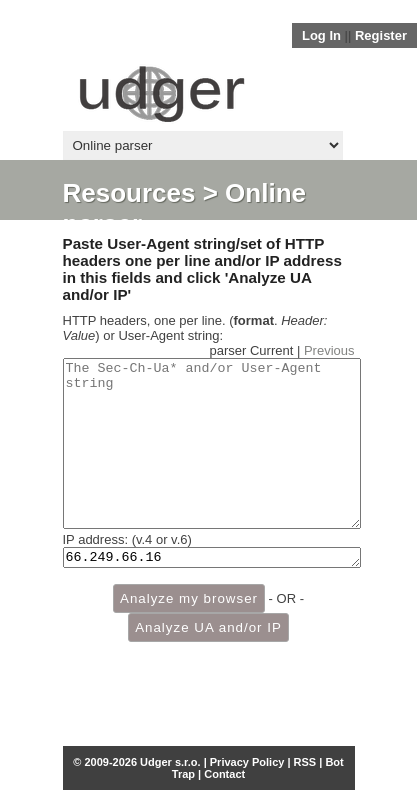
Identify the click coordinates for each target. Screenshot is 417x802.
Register (381, 35)
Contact (224, 774)
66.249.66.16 (212, 592)
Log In (321, 35)
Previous (329, 350)
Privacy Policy (247, 762)
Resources (129, 193)
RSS (305, 762)
